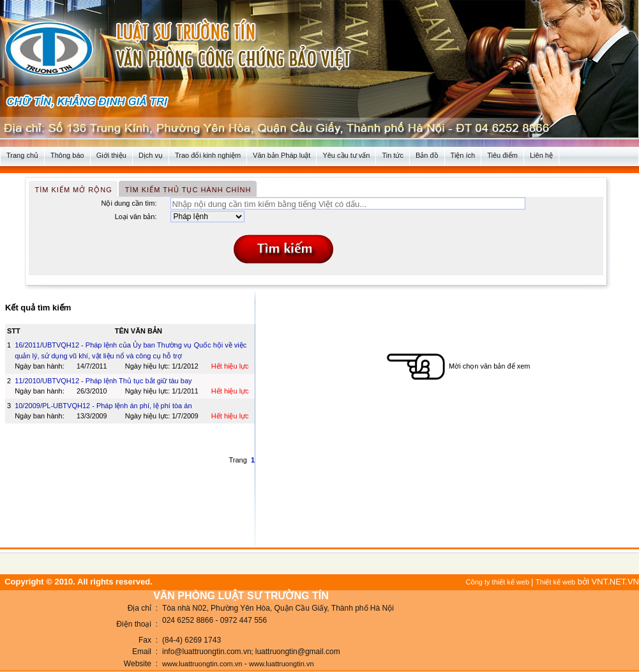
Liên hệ (541, 155)
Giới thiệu (111, 155)
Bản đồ (427, 155)
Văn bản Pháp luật (282, 155)
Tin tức (393, 155)
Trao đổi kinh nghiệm (208, 155)
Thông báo (67, 155)
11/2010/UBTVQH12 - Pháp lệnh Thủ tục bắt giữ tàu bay (103, 381)
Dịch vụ (151, 155)
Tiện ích (463, 155)
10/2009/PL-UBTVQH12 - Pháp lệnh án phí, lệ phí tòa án (103, 406)
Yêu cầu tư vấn (346, 155)
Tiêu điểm (502, 155)
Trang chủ (22, 155)
